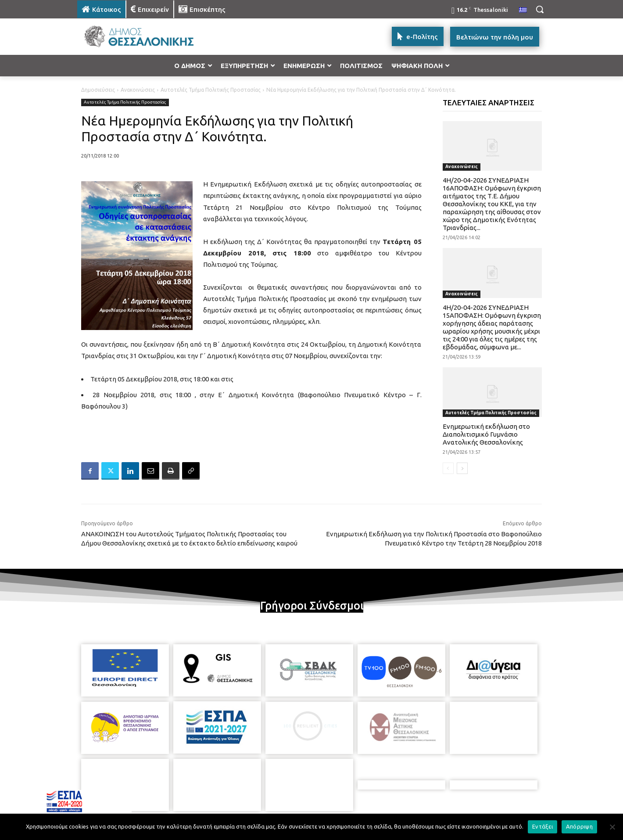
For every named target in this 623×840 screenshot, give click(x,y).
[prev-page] (448, 468)
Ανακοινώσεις (138, 90)
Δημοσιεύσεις (98, 90)
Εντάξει (542, 826)
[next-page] (462, 468)
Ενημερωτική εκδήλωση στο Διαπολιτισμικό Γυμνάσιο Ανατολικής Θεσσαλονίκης (486, 434)
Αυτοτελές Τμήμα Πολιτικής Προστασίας (211, 90)
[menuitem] (523, 11)
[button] (540, 9)
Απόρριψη (579, 826)
